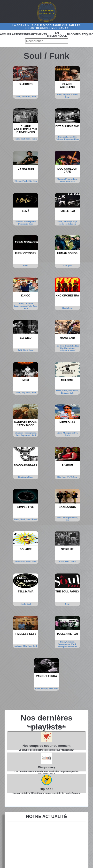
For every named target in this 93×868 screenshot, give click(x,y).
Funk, (19, 96)
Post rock (70, 182)
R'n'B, (70, 477)
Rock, (62, 224)
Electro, (18, 181)
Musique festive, (71, 433)
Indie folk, (70, 346)
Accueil (6, 34)
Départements (36, 34)
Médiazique (83, 34)
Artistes (18, 34)
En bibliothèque (57, 34)
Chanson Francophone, (67, 179)
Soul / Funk (31, 139)
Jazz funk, (27, 96)
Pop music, (23, 224)
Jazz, (35, 306)
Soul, (23, 139)
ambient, (19, 646)
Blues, (60, 95)
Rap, (75, 221)
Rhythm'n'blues (72, 139)
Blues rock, (63, 137)
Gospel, (45, 688)
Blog (71, 34)
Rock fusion (70, 224)
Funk (26, 266)
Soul (34, 96)
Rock (67, 435)
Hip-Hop (33, 181)
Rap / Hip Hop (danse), (69, 347)
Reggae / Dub (67, 393)
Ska (67, 520)
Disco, (59, 391)
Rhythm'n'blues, (70, 95)
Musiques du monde (67, 647)
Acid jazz (67, 266)
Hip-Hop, (68, 221)
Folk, (30, 306)
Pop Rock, (27, 392)
